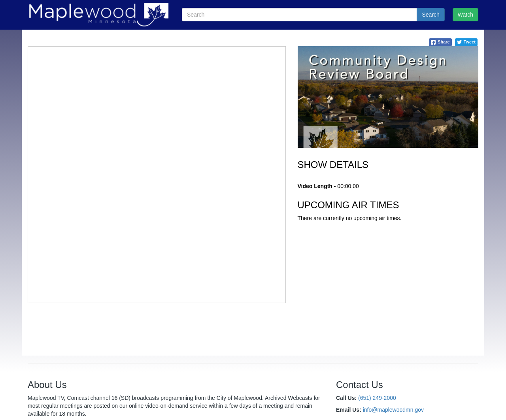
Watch (465, 15)
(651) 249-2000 (377, 398)
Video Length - (317, 186)
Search (430, 15)
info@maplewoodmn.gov (393, 410)
